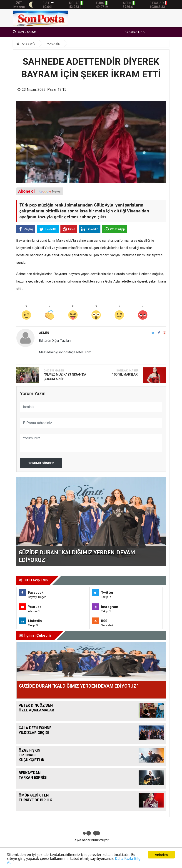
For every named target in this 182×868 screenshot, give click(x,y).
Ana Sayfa (26, 44)
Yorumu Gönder (41, 463)
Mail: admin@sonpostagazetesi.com (65, 352)
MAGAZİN (54, 44)
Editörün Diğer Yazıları (55, 341)
